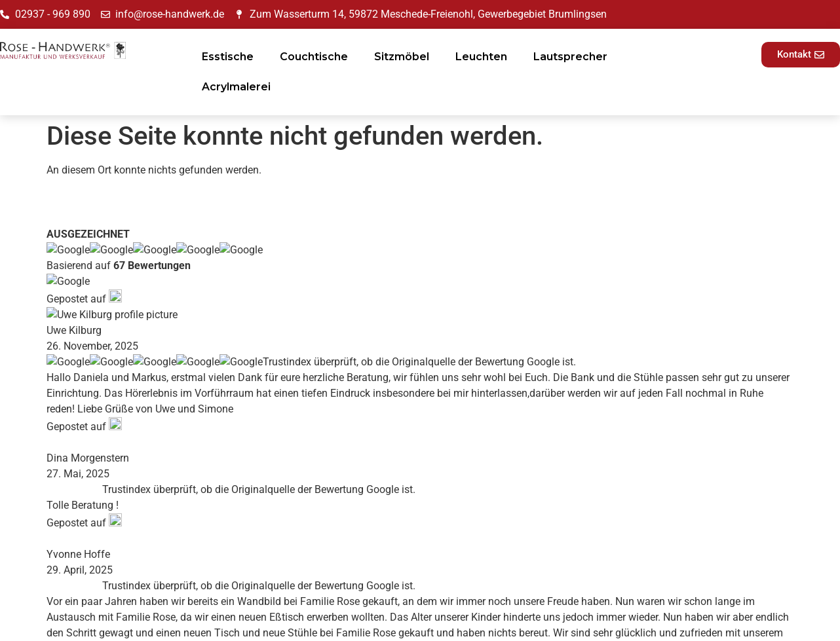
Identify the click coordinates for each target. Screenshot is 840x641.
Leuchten (481, 57)
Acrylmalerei (236, 87)
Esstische (228, 57)
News (253, 467)
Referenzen (266, 498)
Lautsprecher (570, 57)
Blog (250, 482)
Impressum (459, 430)
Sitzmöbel (402, 57)
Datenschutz (462, 446)
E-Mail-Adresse (665, 517)
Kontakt (258, 514)
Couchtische (314, 57)
